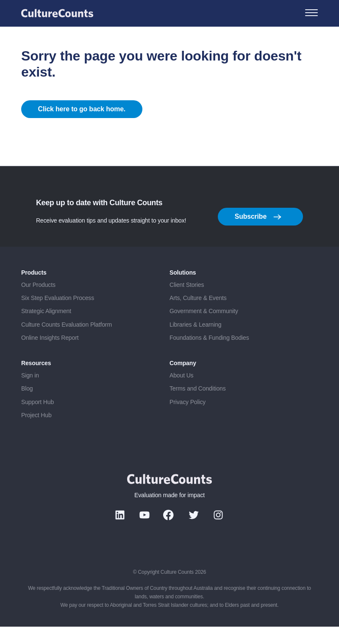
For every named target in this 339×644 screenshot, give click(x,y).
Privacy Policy (188, 419)
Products (34, 290)
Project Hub (36, 433)
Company (183, 381)
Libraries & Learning (196, 342)
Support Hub (38, 419)
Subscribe (258, 234)
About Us (181, 393)
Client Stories (187, 302)
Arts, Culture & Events (198, 316)
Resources (36, 381)
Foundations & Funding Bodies (209, 355)
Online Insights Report (50, 355)
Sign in (30, 393)
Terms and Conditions (198, 406)
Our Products (38, 302)
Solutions (183, 290)
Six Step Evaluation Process (58, 316)
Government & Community (204, 329)
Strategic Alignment (46, 329)
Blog (27, 406)
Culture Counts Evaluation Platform (67, 342)
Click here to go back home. (82, 118)
